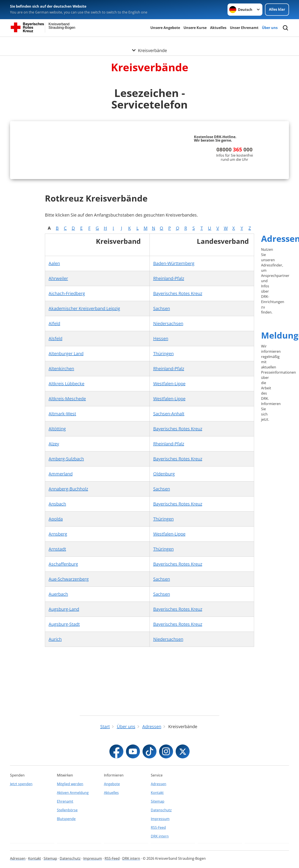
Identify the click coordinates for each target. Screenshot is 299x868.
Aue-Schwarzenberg (69, 654)
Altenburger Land (66, 429)
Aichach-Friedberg (67, 369)
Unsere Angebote (165, 28)
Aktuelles (218, 28)
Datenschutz (161, 821)
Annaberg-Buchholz (68, 564)
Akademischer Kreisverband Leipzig (84, 384)
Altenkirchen (61, 444)
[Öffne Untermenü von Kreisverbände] (149, 42)
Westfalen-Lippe (169, 459)
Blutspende (66, 830)
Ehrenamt (65, 812)
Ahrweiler (58, 353)
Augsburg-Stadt (64, 699)
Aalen (54, 338)
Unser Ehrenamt (244, 28)
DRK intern (160, 847)
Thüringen (163, 429)
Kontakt (157, 804)
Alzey (54, 519)
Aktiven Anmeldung (73, 804)
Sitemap (158, 812)
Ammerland (61, 549)
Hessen (161, 414)
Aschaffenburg (63, 639)
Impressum (160, 830)
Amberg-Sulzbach (66, 534)
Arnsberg (58, 609)
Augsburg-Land (64, 684)
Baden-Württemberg (174, 338)
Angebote (112, 795)
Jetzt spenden (21, 795)
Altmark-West (62, 489)
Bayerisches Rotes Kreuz (178, 369)
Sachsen (162, 384)
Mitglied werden (70, 795)
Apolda (56, 594)
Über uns (270, 28)
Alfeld (54, 399)
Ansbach (57, 579)
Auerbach (58, 669)
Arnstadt (57, 624)
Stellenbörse (67, 821)
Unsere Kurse (195, 28)
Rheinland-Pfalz (169, 353)
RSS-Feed (158, 838)
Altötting (57, 504)
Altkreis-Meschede (67, 474)
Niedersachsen (168, 399)
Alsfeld (55, 414)
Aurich (55, 714)
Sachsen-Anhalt (169, 489)
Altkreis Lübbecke (66, 459)
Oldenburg (164, 549)
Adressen (159, 795)
